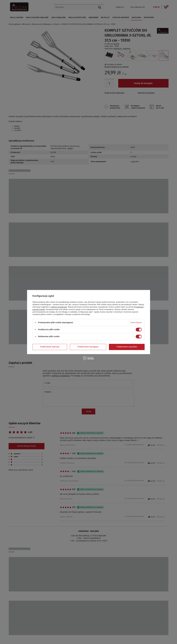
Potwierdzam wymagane (88, 347)
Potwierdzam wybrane (50, 347)
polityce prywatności (59, 307)
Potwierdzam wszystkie (127, 347)
